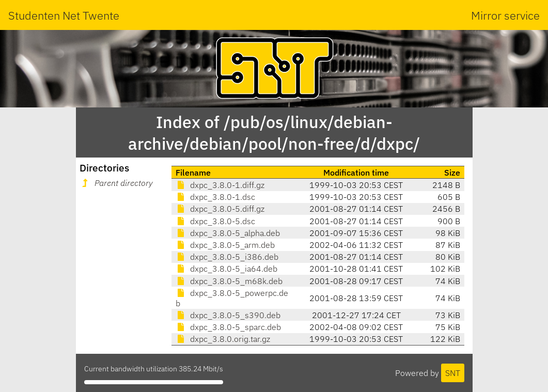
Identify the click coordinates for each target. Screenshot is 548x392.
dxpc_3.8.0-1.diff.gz (220, 185)
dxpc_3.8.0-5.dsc (215, 221)
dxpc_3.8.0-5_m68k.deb (229, 281)
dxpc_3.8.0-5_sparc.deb (228, 327)
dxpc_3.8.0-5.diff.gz (220, 209)
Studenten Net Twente (64, 15)
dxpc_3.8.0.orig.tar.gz (223, 339)
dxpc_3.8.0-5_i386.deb (227, 257)
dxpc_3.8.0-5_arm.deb (225, 245)
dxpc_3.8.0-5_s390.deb (228, 315)
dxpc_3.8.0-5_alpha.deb (228, 233)
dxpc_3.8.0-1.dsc (215, 197)
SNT (453, 373)
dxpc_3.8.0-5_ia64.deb (226, 269)
